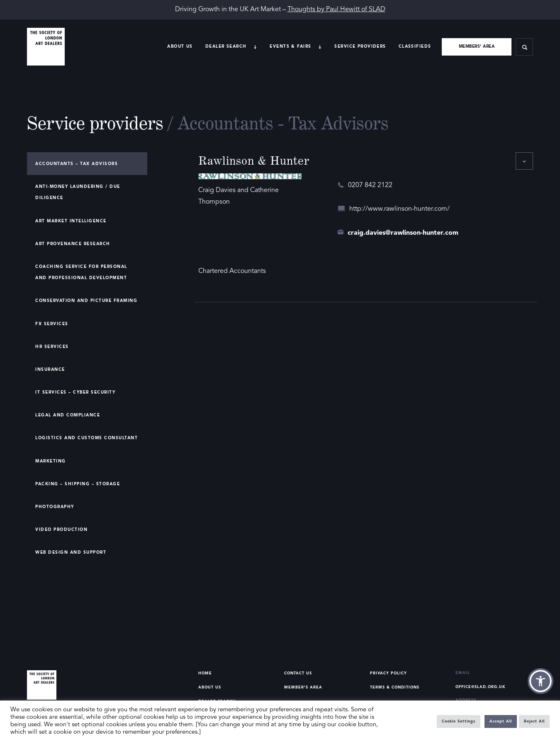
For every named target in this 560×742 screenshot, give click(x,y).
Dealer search (226, 46)
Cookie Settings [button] (459, 721)
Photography (55, 507)
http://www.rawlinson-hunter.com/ (399, 209)
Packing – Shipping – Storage (78, 484)
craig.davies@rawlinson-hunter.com (403, 233)
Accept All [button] (501, 721)
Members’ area (477, 46)
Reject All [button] (534, 721)
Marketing (51, 461)
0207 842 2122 (370, 185)
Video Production (61, 530)
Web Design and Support (71, 552)
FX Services (52, 324)
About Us (180, 46)
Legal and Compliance (68, 415)
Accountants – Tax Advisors (77, 164)
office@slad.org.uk (481, 687)
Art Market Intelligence (71, 221)
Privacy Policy (388, 673)
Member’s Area (303, 687)
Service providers (360, 46)
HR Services (52, 347)
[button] (541, 681)
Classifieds (415, 46)
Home (205, 673)
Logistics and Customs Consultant (86, 438)
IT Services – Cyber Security (75, 392)
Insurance (50, 370)
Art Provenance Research (73, 244)
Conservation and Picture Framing (86, 301)
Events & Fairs (290, 46)
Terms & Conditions (395, 687)
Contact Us (298, 673)
